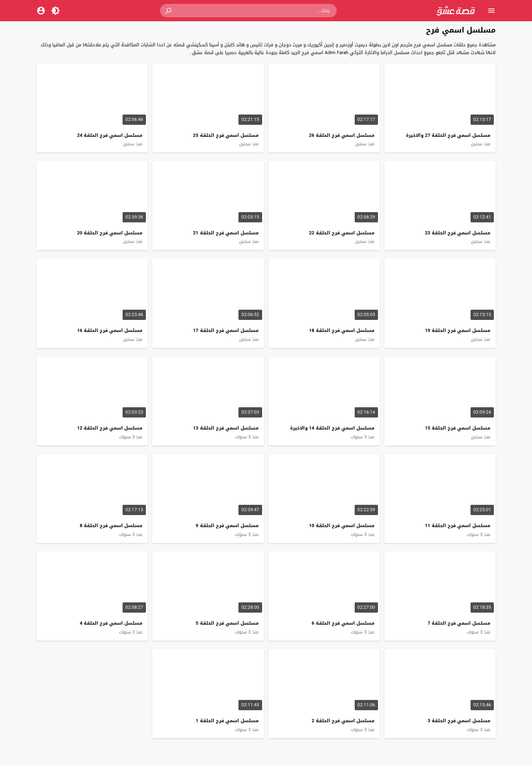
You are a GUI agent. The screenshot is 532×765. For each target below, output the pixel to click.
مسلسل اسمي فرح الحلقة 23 (458, 233)
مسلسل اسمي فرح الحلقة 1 (227, 721)
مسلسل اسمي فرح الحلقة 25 (226, 135)
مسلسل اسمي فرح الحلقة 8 (111, 525)
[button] (169, 11)
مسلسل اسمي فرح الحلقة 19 (458, 330)
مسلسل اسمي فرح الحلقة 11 (458, 525)
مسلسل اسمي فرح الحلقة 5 (227, 623)
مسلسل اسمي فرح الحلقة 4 (111, 623)
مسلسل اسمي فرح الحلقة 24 (110, 135)
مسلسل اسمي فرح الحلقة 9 (227, 525)
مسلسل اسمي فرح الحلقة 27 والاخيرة (448, 135)
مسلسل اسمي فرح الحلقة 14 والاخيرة (332, 428)
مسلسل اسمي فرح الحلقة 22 (342, 233)
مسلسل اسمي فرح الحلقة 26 (342, 135)
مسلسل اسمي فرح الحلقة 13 (226, 428)
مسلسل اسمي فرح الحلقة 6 (343, 623)
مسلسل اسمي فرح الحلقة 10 (342, 525)
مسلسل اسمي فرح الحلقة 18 (342, 330)
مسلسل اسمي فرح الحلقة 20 (110, 233)
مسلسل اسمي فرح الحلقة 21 (226, 233)
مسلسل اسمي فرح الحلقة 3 (459, 721)
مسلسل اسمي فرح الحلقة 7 (459, 623)
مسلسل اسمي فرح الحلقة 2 (343, 721)
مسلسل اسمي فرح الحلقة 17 (226, 330)
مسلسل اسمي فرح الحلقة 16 (110, 330)
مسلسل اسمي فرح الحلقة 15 (458, 428)
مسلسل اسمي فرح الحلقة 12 (110, 428)
